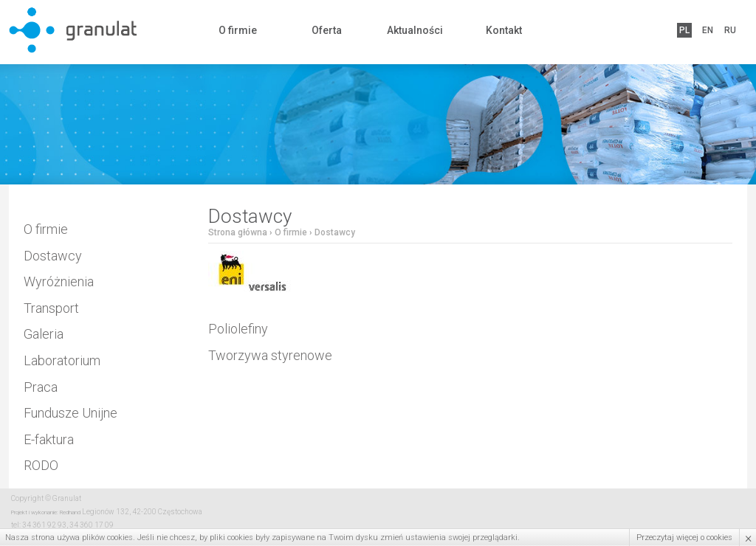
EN (708, 30)
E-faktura (49, 439)
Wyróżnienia (59, 281)
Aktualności (415, 30)
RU (730, 30)
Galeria (44, 334)
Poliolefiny (238, 329)
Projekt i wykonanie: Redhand (46, 512)
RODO (41, 465)
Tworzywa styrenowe (270, 355)
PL (684, 30)
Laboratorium (62, 360)
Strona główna (238, 232)
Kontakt (504, 30)
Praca (41, 387)
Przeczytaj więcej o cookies (684, 538)
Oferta (327, 30)
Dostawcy (53, 256)
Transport (51, 308)
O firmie (238, 30)
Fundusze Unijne (71, 413)
